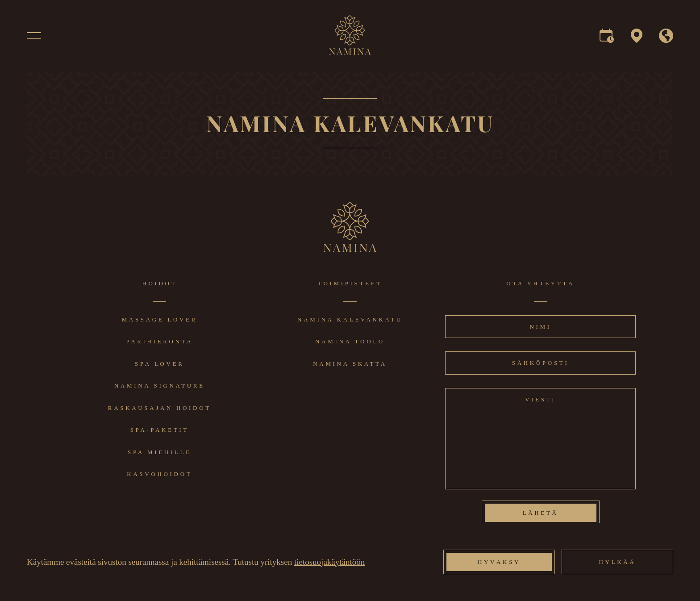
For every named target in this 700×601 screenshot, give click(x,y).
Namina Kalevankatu (350, 319)
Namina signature (160, 386)
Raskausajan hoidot (160, 408)
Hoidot (159, 283)
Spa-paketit (160, 430)
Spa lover (160, 364)
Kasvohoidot (159, 474)
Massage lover (160, 319)
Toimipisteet (350, 283)
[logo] (350, 52)
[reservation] (607, 39)
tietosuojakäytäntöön (329, 562)
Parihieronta (159, 341)
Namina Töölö (350, 341)
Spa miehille (160, 452)
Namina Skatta (350, 364)
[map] (637, 39)
